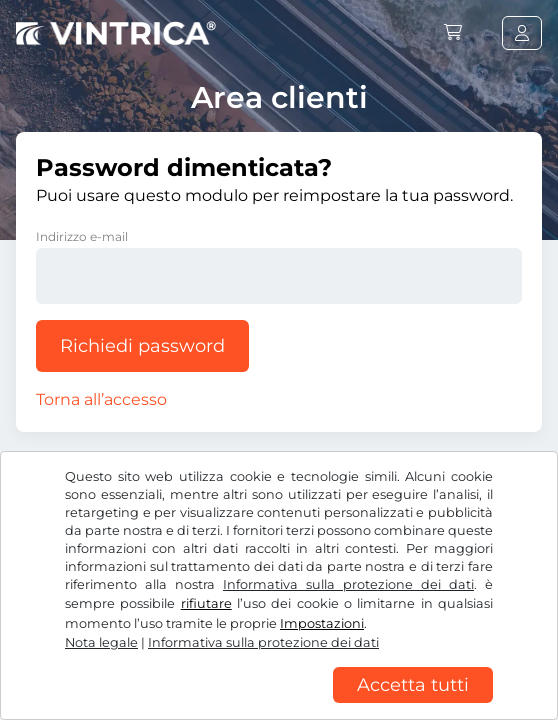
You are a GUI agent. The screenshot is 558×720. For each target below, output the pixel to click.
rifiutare (206, 603)
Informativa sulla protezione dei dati (348, 584)
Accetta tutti (413, 685)
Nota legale (101, 642)
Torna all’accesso (101, 399)
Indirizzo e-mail (82, 236)
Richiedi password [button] (142, 346)
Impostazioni (322, 623)
